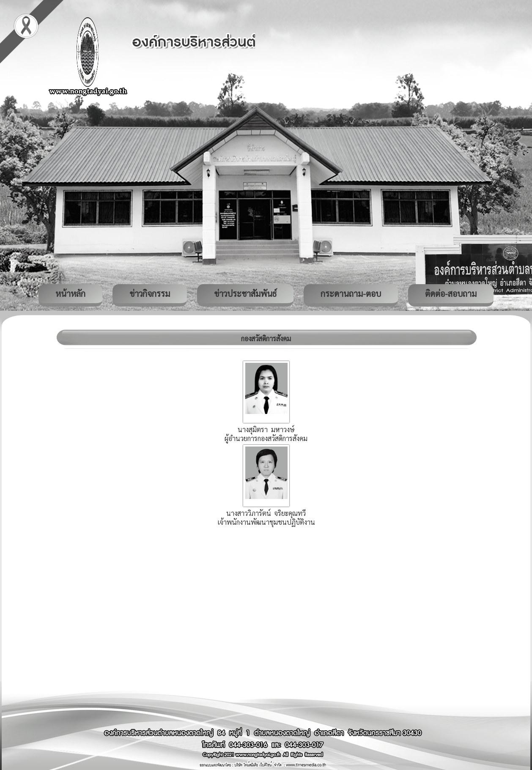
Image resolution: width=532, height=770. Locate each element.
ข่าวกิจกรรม (150, 293)
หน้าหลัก (70, 293)
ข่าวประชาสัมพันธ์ (245, 293)
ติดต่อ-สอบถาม (451, 293)
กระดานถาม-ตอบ (351, 293)
